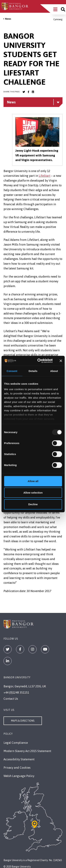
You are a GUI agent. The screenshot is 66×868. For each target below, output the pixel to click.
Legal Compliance (16, 743)
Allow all (33, 481)
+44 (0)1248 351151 (16, 692)
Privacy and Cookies (17, 768)
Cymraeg (58, 19)
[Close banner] (61, 361)
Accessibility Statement (19, 759)
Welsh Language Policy (19, 776)
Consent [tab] (12, 371)
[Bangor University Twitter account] (24, 92)
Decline (33, 504)
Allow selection (33, 493)
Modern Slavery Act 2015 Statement (27, 751)
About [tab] (54, 371)
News (8, 19)
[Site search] (63, 9)
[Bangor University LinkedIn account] (33, 92)
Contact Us (11, 699)
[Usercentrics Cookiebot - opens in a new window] (39, 361)
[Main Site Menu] (55, 9)
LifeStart (45, 176)
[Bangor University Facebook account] (28, 92)
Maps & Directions (23, 721)
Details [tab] (33, 371)
